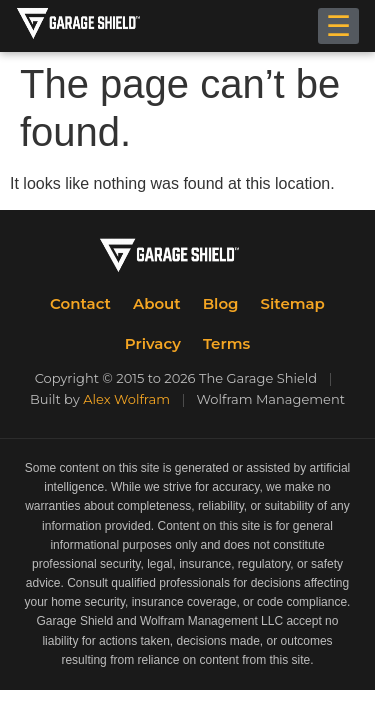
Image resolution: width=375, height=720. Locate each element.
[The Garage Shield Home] (98, 26)
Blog (221, 303)
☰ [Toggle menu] (338, 26)
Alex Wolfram (126, 399)
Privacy (153, 343)
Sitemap (293, 303)
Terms (226, 343)
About (157, 303)
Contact (80, 303)
